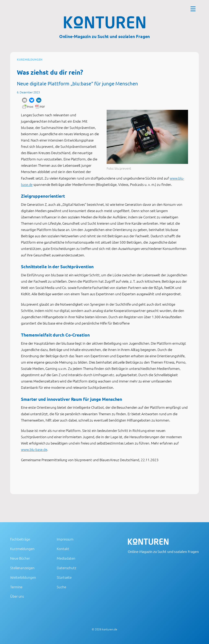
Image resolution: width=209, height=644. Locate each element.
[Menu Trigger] (193, 9)
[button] (25, 100)
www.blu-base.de (34, 449)
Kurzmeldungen (30, 59)
